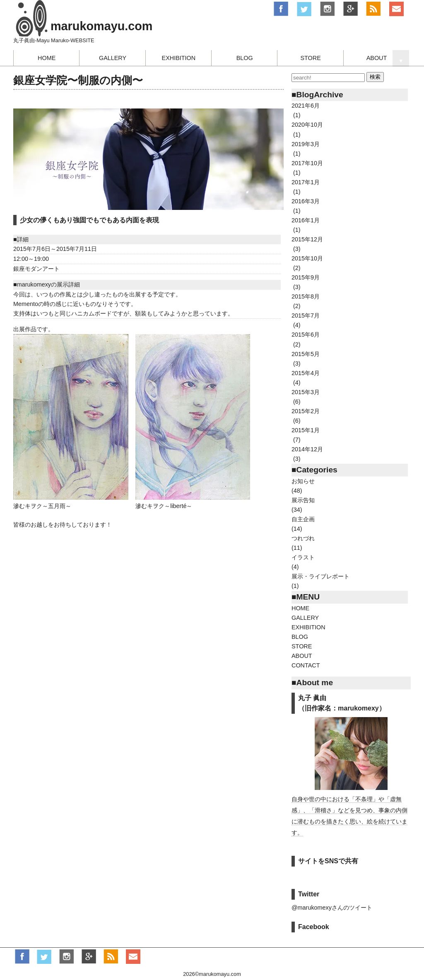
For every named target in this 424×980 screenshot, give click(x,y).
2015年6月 (306, 335)
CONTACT (306, 665)
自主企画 (303, 519)
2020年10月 (307, 125)
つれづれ (303, 538)
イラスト (303, 557)
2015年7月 (306, 315)
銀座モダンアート (36, 269)
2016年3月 (306, 201)
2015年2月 (306, 411)
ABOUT (377, 58)
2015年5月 (306, 354)
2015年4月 (306, 373)
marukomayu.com (101, 26)
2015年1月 (306, 430)
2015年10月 (307, 258)
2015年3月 (306, 392)
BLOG (245, 58)
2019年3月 (306, 144)
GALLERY (113, 58)
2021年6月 (306, 106)
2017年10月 (307, 163)
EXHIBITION (179, 58)
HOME (47, 58)
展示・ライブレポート (320, 576)
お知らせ (303, 481)
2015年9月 (306, 277)
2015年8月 (306, 296)
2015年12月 (307, 239)
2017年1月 (306, 182)
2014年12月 (307, 449)
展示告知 (303, 500)
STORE (310, 58)
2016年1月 (306, 220)
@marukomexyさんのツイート (332, 908)
